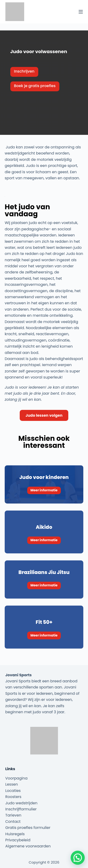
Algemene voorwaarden (28, 846)
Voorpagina (17, 778)
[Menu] (81, 12)
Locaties (13, 791)
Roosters (13, 797)
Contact (13, 822)
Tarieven (13, 815)
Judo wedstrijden (21, 803)
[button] (78, 858)
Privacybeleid (18, 840)
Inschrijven (24, 71)
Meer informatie (44, 490)
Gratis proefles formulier (28, 828)
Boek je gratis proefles (35, 86)
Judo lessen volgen (44, 415)
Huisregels (15, 834)
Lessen (12, 784)
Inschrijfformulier (21, 809)
